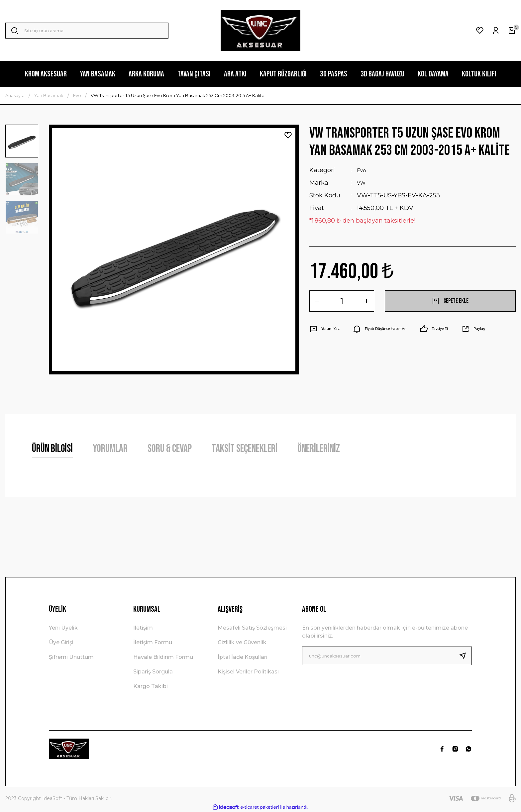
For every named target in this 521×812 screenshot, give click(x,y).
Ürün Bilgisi (52, 449)
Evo (362, 170)
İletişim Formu (153, 642)
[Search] (87, 31)
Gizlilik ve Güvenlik (242, 642)
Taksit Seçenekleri (245, 449)
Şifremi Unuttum (71, 657)
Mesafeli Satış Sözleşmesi (252, 628)
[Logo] (260, 31)
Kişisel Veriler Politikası (248, 672)
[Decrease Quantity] (317, 301)
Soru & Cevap (170, 449)
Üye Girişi (61, 642)
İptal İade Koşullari (243, 657)
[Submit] (465, 656)
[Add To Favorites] (288, 135)
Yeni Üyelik (63, 628)
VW (362, 183)
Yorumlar (110, 449)
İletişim (143, 628)
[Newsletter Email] (387, 656)
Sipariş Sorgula (153, 672)
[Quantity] (342, 301)
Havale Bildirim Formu (163, 657)
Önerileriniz (319, 449)
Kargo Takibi (151, 686)
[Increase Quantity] (366, 301)
